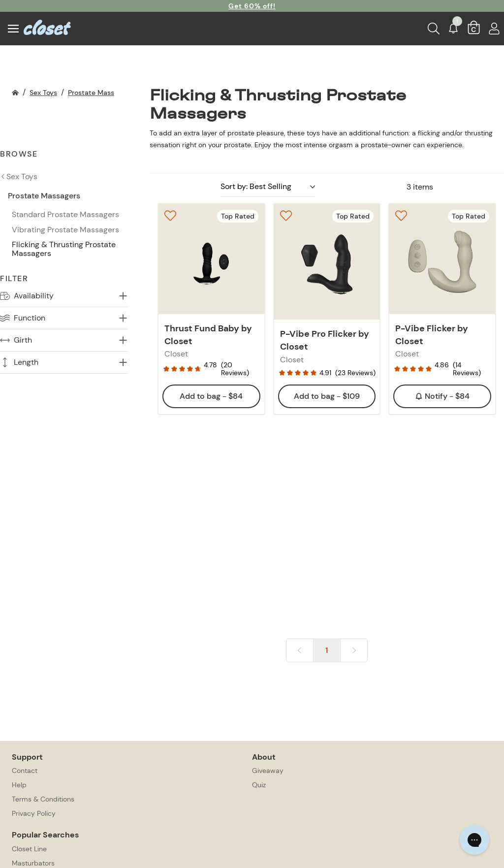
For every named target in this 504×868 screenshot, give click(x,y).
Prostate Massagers (100, 93)
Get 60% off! (252, 6)
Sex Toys (43, 93)
